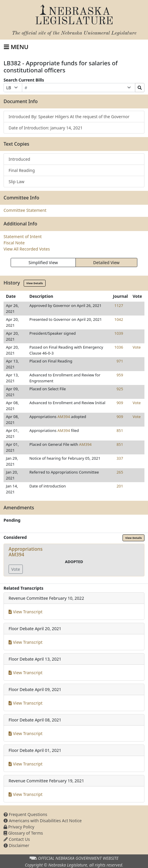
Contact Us (17, 839)
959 (120, 375)
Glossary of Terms (23, 833)
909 (120, 403)
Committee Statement (25, 210)
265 (120, 472)
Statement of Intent (23, 236)
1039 (119, 333)
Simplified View (43, 262)
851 (120, 430)
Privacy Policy (19, 827)
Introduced (19, 159)
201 (120, 486)
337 (120, 458)
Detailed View (106, 262)
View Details (35, 283)
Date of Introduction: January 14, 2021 (46, 128)
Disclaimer (16, 845)
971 (120, 361)
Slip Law (16, 182)
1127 (119, 305)
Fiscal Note (14, 243)
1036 (119, 347)
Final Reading (22, 170)
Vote (137, 347)
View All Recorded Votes (27, 249)
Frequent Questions (25, 814)
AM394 (64, 417)
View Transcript (26, 612)
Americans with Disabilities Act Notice (43, 821)
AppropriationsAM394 (26, 552)
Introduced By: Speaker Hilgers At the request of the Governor (69, 117)
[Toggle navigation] (16, 47)
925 (120, 389)
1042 (119, 319)
